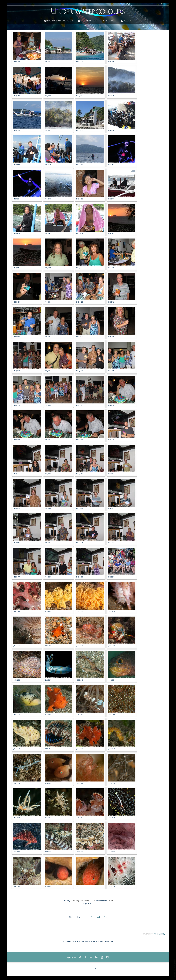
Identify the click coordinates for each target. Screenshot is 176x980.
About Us (128, 21)
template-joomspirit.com (175, 968)
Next (98, 917)
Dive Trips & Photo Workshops (60, 21)
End (106, 917)
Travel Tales (110, 21)
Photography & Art (89, 21)
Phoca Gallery (159, 934)
